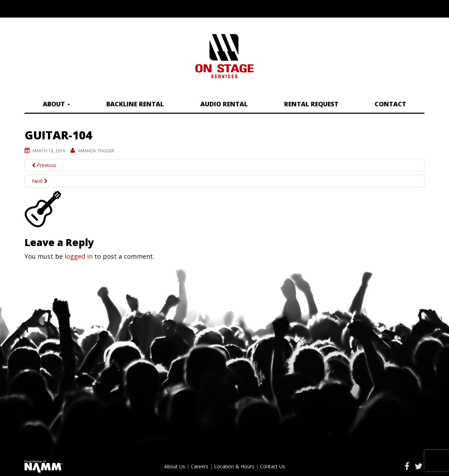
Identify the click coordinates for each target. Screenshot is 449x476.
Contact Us (273, 466)
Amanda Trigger (96, 151)
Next (40, 181)
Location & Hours (234, 466)
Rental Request (311, 104)
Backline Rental (135, 104)
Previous (44, 165)
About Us (175, 466)
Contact (390, 104)
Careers (200, 466)
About (56, 104)
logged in (79, 256)
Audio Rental (224, 104)
